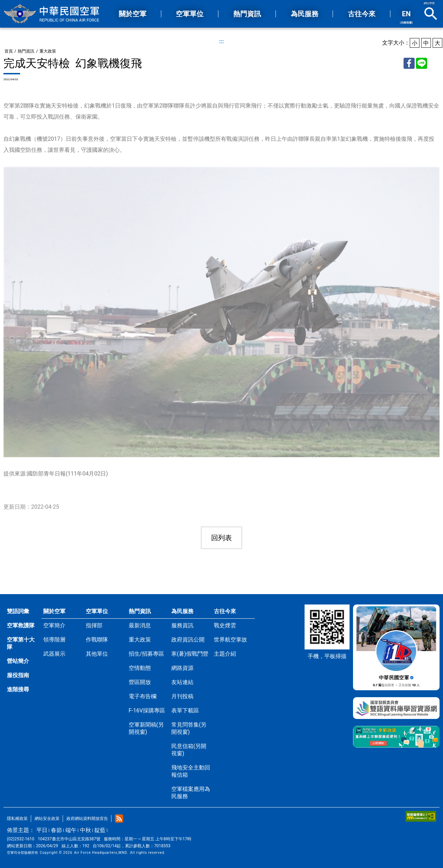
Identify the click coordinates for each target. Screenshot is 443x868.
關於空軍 (54, 611)
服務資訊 (182, 625)
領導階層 (54, 640)
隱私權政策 (17, 819)
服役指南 (18, 675)
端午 (71, 830)
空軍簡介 (54, 625)
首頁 (9, 51)
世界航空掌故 (230, 640)
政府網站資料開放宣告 (87, 819)
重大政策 (48, 51)
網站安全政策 (47, 819)
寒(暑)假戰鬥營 (190, 654)
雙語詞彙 (18, 611)
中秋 (85, 830)
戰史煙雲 (225, 625)
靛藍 (100, 830)
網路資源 (182, 668)
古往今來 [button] (362, 14)
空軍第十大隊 (21, 643)
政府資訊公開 (188, 640)
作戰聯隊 (97, 640)
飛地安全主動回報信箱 (191, 771)
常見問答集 (189, 728)
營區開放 (140, 682)
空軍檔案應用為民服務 (191, 793)
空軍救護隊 (21, 625)
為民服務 (182, 611)
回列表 (221, 538)
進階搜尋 (18, 689)
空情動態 (140, 668)
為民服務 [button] (305, 14)
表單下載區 (185, 710)
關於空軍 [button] (133, 14)
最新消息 (140, 625)
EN (406, 17)
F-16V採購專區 (147, 710)
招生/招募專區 (147, 654)
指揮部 (94, 625)
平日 (42, 830)
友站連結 (182, 682)
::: (221, 41)
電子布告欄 (143, 696)
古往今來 (225, 611)
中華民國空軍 (52, 14)
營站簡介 (18, 661)
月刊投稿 (182, 696)
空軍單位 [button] (190, 14)
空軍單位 (97, 611)
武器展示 (54, 654)
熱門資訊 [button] (247, 14)
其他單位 (97, 654)
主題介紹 (225, 654)
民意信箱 (189, 750)
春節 (56, 830)
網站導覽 (429, 3)
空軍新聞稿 (146, 728)
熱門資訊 (26, 51)
